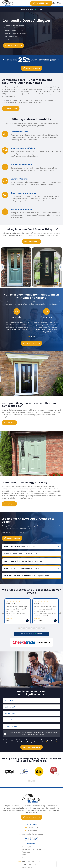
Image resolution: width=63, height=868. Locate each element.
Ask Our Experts (14, 538)
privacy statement (51, 739)
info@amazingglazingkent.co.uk (31, 831)
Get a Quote (12, 108)
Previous (3, 267)
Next (60, 267)
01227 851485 (32, 828)
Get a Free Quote (31, 241)
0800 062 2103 (31, 825)
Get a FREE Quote (42, 3)
